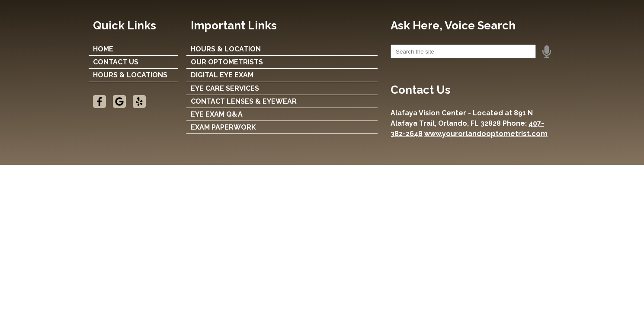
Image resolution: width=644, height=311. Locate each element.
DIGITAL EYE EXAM (222, 75)
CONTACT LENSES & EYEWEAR (244, 101)
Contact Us (116, 62)
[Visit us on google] (119, 102)
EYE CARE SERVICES (225, 88)
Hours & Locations (130, 75)
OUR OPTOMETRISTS (227, 62)
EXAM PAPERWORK (223, 127)
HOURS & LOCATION (226, 49)
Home (103, 49)
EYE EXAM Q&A (217, 114)
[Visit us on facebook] (99, 102)
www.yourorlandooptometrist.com (486, 134)
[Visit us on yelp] (139, 102)
